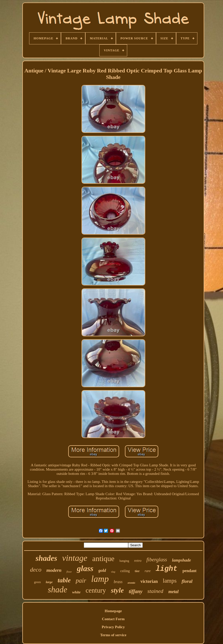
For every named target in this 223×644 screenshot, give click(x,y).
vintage (75, 558)
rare (148, 571)
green (38, 582)
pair (81, 580)
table (64, 580)
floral (187, 581)
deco (36, 570)
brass (118, 582)
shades (46, 558)
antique (103, 558)
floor (69, 572)
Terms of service (113, 635)
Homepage (113, 611)
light (166, 569)
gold (102, 570)
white (76, 592)
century (96, 590)
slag (113, 572)
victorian (149, 581)
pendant (189, 571)
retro (138, 561)
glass (85, 568)
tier (137, 571)
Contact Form (113, 619)
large (49, 582)
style (117, 590)
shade (58, 590)
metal (173, 592)
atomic (131, 583)
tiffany (135, 591)
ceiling (125, 571)
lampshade (182, 560)
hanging (124, 561)
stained (156, 591)
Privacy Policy (113, 627)
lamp (100, 579)
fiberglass (157, 560)
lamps (170, 581)
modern (54, 570)
